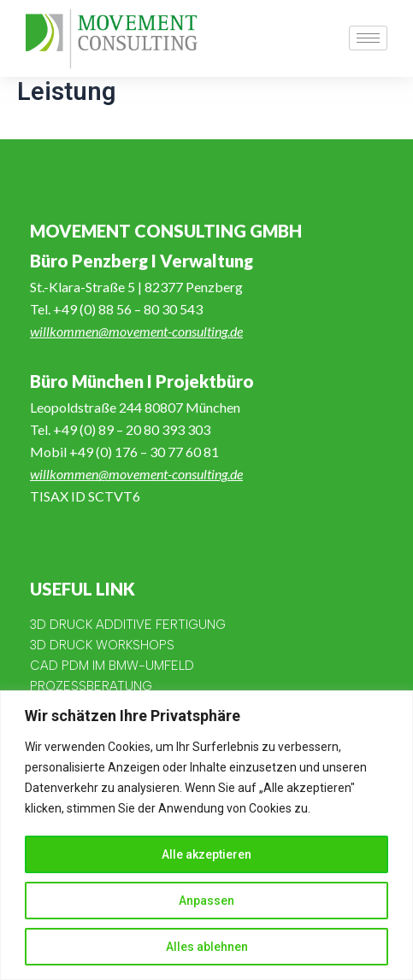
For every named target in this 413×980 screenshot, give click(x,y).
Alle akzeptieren (206, 854)
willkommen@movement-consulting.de (136, 331)
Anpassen (206, 901)
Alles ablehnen (207, 947)
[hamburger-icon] (368, 38)
